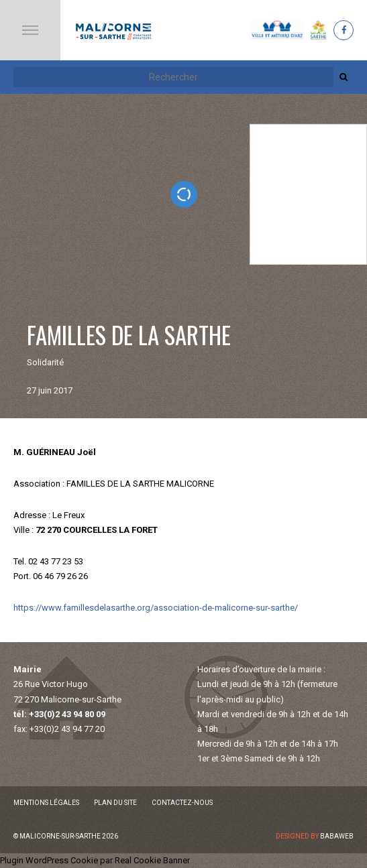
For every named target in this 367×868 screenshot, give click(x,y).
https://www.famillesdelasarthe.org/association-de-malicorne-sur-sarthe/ (156, 608)
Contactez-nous (182, 803)
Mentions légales (46, 803)
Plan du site (115, 803)
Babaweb (337, 836)
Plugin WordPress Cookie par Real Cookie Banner (95, 860)
